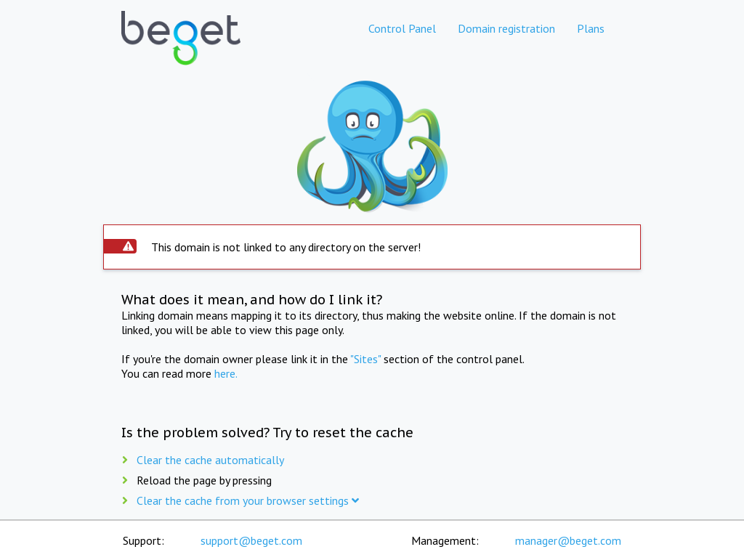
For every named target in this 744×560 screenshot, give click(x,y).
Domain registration (506, 28)
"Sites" (365, 359)
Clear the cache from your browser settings (248, 500)
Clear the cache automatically (210, 460)
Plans (591, 28)
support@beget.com (251, 540)
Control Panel (402, 28)
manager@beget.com (568, 540)
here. (226, 373)
